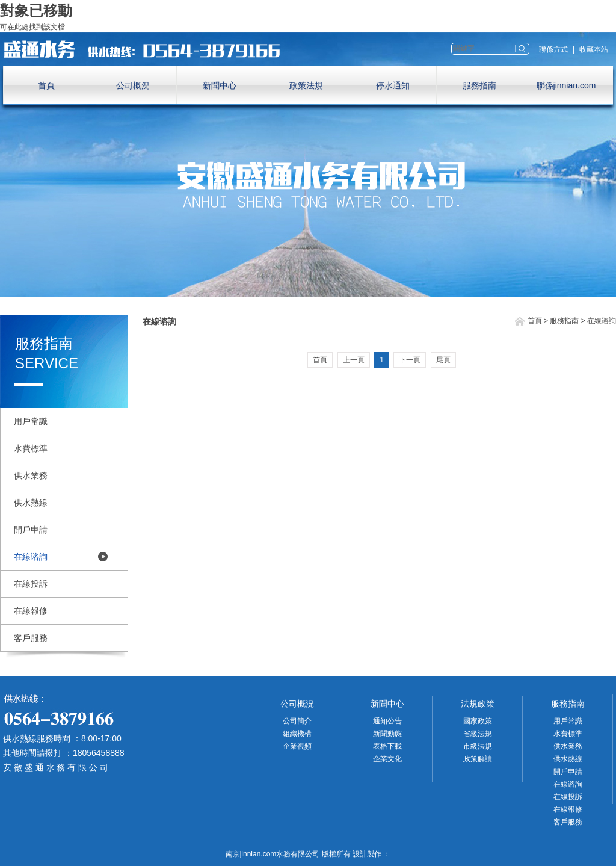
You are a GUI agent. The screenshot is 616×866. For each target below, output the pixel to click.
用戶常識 (31, 421)
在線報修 (31, 611)
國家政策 (478, 721)
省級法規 (478, 734)
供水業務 (31, 475)
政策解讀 (478, 759)
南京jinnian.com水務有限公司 (147, 49)
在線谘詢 (31, 557)
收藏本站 (594, 49)
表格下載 (387, 746)
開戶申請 (31, 530)
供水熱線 (31, 503)
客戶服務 (31, 638)
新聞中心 (220, 85)
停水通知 (393, 85)
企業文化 (387, 759)
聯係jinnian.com (566, 85)
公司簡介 (297, 721)
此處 (22, 27)
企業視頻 (297, 746)
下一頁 (410, 360)
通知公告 (387, 721)
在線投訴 (31, 584)
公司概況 (133, 85)
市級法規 (478, 746)
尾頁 (443, 360)
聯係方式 (553, 49)
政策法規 (306, 85)
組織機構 (297, 734)
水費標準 (31, 448)
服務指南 (479, 85)
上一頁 (354, 360)
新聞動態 (387, 734)
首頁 (46, 85)
